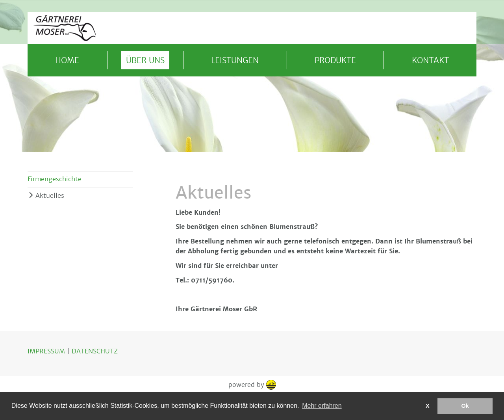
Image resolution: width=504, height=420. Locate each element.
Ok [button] (465, 406)
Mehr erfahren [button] (322, 406)
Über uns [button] (145, 60)
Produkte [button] (335, 60)
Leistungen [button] (235, 60)
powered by (252, 385)
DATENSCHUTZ (95, 351)
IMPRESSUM (47, 351)
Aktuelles (50, 196)
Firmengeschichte (55, 179)
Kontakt (430, 60)
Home (67, 60)
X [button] (428, 406)
